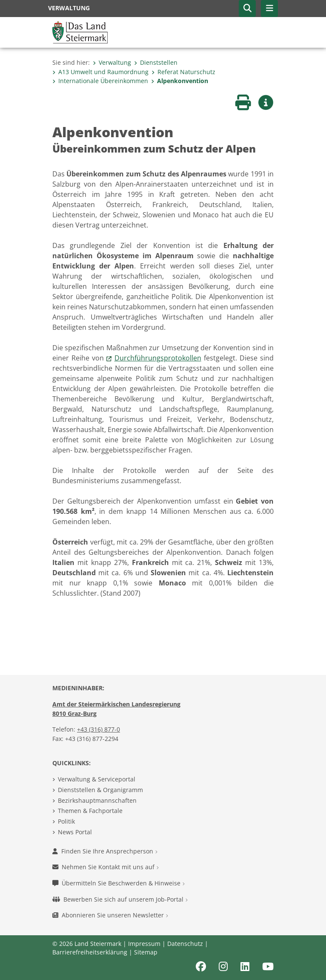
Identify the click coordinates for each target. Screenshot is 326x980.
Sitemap (146, 952)
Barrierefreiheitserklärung (90, 952)
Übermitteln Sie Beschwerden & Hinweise (119, 883)
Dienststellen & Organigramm (100, 790)
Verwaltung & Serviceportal (97, 779)
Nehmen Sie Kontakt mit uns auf (106, 867)
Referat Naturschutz (183, 72)
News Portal (75, 832)
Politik (66, 821)
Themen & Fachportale (90, 811)
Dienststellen (156, 62)
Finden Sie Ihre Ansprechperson (105, 851)
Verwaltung (112, 62)
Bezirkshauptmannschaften (97, 800)
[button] (247, 9)
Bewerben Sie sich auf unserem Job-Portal (120, 899)
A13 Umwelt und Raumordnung (100, 72)
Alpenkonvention (180, 81)
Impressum (144, 944)
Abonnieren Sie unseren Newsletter (110, 915)
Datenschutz (185, 944)
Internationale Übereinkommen (100, 81)
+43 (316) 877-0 (99, 729)
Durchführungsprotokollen (158, 358)
